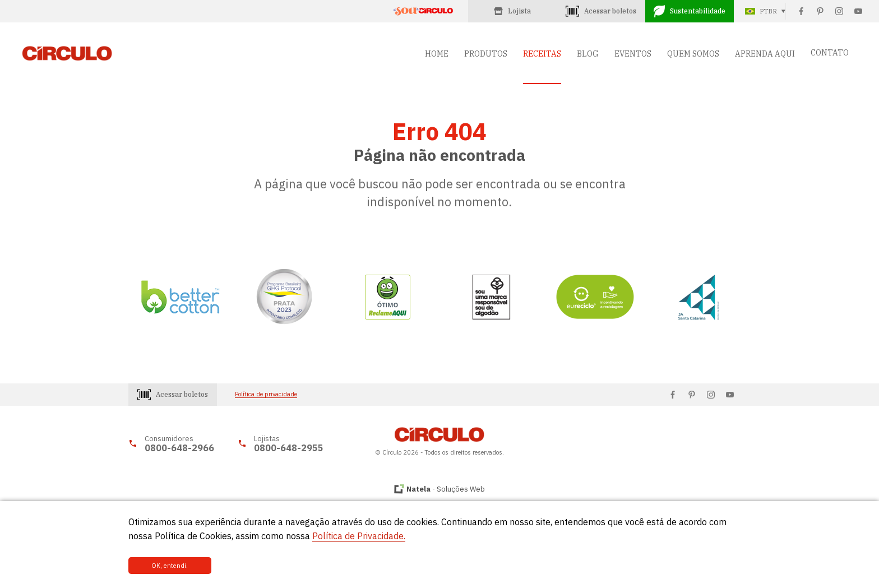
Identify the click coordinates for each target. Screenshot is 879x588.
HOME (437, 54)
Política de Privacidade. (359, 536)
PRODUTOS (486, 54)
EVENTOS (633, 54)
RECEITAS (542, 54)
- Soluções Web (446, 489)
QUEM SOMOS (693, 54)
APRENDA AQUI (765, 54)
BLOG (588, 54)
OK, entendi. (166, 566)
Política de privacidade (266, 394)
